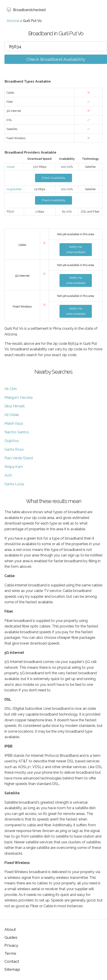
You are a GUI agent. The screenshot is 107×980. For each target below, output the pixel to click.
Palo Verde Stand (19, 458)
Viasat (10, 167)
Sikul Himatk (15, 406)
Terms (10, 953)
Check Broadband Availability (56, 59)
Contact (12, 961)
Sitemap (12, 969)
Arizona (13, 21)
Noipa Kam (14, 467)
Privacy (11, 945)
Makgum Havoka (19, 397)
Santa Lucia (14, 484)
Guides (11, 937)
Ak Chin (11, 389)
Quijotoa (11, 441)
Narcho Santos (17, 432)
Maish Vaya (14, 423)
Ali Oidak (12, 415)
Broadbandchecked (26, 10)
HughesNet (14, 189)
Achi (8, 475)
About (10, 929)
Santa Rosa (14, 449)
